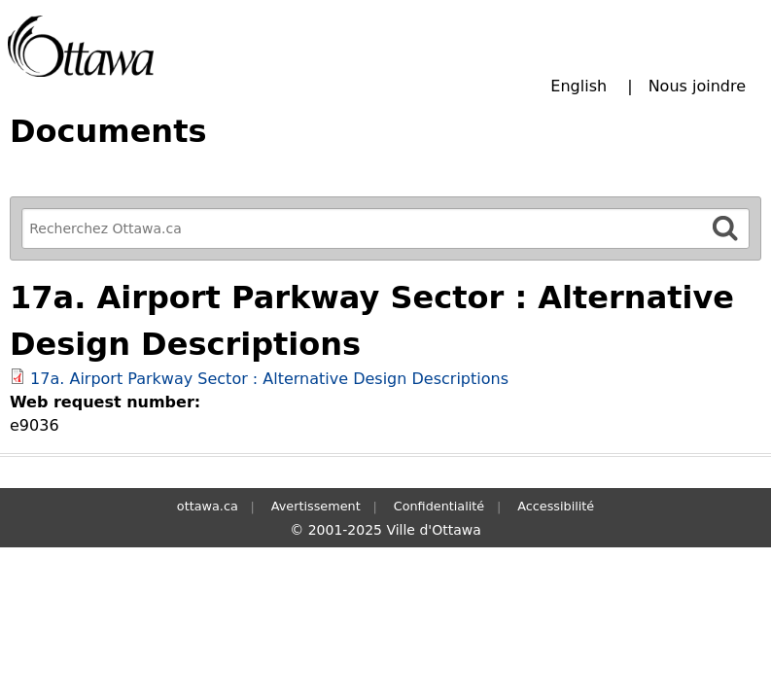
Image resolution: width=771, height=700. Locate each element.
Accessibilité (556, 506)
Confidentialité (439, 506)
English (578, 86)
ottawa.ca (208, 506)
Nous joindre (697, 86)
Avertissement (316, 506)
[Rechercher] (725, 228)
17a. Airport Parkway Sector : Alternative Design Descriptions (269, 379)
